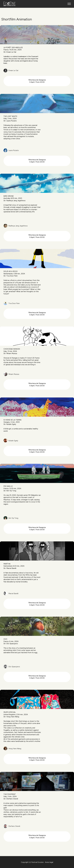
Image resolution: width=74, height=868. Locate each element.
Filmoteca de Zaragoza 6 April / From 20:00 (37, 169)
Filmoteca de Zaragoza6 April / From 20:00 (37, 89)
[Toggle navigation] (69, 4)
